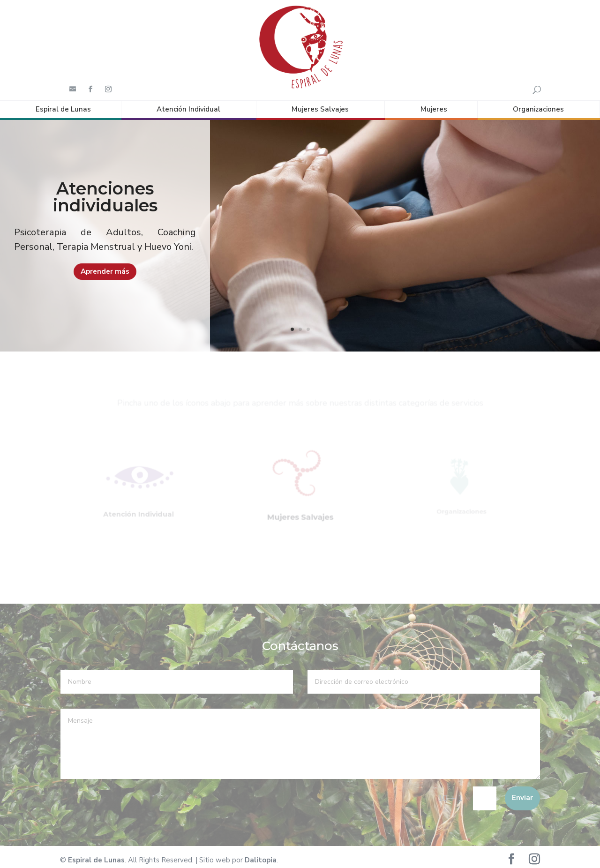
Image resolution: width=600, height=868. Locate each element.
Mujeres (434, 103)
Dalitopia (261, 854)
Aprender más (105, 265)
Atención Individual (188, 103)
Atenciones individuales (105, 191)
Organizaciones (538, 103)
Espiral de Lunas (63, 103)
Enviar (522, 792)
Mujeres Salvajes (320, 103)
